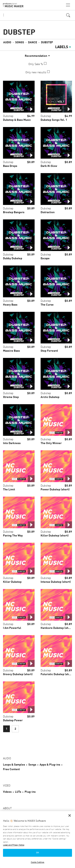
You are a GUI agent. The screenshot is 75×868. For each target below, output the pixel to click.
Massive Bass (11, 351)
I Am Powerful (12, 628)
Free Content (11, 769)
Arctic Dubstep (50, 397)
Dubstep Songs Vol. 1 (54, 120)
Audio (7, 42)
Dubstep (47, 42)
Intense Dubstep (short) (56, 582)
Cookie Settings (38, 862)
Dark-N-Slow (49, 166)
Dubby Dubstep (13, 258)
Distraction (48, 212)
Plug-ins (30, 792)
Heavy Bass (10, 305)
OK (37, 853)
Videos (7, 792)
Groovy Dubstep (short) (18, 674)
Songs (20, 42)
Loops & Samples (14, 765)
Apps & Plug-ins (50, 765)
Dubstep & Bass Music (17, 120)
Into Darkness (12, 443)
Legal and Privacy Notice (14, 845)
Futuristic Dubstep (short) (57, 674)
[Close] (70, 815)
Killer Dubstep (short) (55, 536)
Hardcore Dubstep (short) (57, 628)
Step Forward (49, 351)
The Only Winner (51, 443)
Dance (32, 42)
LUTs (18, 792)
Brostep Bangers (14, 212)
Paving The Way (13, 536)
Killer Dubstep (12, 582)
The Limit (9, 490)
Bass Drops (10, 166)
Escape (45, 258)
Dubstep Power (13, 720)
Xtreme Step (11, 397)
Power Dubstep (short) (55, 490)
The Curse (47, 305)
